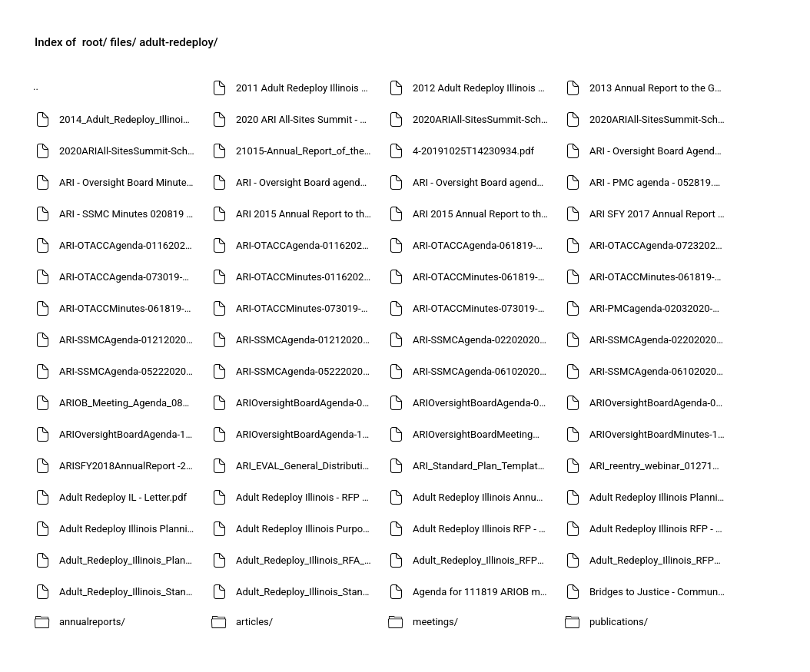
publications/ (619, 622)
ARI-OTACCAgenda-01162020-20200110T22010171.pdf (129, 245)
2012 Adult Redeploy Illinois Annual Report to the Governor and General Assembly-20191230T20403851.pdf (482, 88)
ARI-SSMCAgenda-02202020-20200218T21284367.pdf (659, 340)
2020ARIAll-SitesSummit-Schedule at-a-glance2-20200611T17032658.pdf (659, 119)
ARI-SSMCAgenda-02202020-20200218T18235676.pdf (482, 340)
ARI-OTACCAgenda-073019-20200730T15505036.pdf (129, 277)
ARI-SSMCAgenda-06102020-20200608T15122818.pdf (659, 371)
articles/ (254, 622)
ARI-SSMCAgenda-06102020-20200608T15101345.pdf (482, 371)
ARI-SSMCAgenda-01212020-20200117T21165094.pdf (129, 340)
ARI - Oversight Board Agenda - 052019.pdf (659, 151)
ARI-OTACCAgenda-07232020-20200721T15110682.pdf (659, 245)
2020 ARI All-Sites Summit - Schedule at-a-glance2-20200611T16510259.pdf (305, 119)
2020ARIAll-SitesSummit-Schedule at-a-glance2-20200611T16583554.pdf (482, 119)
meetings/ (435, 622)
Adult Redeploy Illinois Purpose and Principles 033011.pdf (305, 529)
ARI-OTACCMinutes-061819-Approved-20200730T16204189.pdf (659, 277)
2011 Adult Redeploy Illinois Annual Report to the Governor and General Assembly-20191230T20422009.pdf (305, 88)
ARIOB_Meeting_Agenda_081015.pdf (129, 403)
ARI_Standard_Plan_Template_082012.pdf (482, 466)
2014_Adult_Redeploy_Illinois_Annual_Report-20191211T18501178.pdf (129, 119)
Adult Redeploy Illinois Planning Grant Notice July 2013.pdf (659, 497)
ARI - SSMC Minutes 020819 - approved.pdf (129, 214)
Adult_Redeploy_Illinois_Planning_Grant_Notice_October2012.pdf (129, 560)
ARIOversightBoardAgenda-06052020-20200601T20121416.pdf (482, 403)
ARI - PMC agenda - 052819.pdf (659, 182)
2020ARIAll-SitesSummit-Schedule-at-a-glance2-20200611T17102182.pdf (129, 151)
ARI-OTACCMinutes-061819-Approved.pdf (129, 308)
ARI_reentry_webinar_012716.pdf (659, 466)
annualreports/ (92, 622)
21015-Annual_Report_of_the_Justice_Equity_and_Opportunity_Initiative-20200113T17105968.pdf (305, 151)
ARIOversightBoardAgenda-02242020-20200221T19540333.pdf (305, 403)
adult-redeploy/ (178, 42)
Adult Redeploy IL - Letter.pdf (123, 497)
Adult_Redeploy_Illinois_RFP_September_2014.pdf (659, 560)
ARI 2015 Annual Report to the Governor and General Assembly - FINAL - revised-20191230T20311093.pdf (482, 214)
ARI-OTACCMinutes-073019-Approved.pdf (482, 308)
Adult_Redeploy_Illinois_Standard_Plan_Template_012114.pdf (129, 592)
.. (36, 86)
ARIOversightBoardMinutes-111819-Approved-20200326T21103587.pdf (659, 434)
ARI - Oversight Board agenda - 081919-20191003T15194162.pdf (305, 182)
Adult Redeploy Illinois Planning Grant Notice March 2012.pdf (129, 529)
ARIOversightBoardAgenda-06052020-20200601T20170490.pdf (659, 403)
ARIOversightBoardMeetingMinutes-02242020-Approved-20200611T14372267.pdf (482, 434)
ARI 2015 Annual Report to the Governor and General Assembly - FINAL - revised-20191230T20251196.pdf (305, 214)
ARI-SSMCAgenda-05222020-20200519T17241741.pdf (305, 371)
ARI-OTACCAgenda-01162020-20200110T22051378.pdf (305, 245)
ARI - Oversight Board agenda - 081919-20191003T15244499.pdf (482, 182)
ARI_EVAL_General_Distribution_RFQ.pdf (305, 466)
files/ (123, 42)
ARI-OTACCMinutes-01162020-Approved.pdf (305, 277)
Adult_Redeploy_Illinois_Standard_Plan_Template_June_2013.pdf (305, 592)
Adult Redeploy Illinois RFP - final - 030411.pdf (659, 529)
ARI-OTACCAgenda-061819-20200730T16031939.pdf (482, 245)
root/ (95, 42)
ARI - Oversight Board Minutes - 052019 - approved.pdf (129, 182)
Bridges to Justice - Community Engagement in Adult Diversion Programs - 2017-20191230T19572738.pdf (659, 592)
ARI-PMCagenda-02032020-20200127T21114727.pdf (659, 308)
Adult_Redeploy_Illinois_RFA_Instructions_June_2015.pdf (305, 560)
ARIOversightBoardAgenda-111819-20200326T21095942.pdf (305, 434)
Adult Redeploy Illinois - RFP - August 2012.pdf (305, 497)
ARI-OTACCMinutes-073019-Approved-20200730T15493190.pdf (305, 308)
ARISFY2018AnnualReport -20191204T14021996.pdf (129, 466)
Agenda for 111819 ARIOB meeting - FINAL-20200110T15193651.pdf (482, 592)
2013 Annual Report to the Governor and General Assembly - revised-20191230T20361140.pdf (659, 88)
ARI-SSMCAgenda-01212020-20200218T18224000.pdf (305, 340)
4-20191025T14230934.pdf (473, 151)
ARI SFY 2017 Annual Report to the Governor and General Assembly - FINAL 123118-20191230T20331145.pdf (659, 214)
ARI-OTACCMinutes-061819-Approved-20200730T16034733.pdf (482, 277)
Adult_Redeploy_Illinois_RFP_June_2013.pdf (482, 560)
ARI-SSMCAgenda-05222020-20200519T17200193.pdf (129, 371)
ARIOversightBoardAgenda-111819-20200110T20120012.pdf (129, 434)
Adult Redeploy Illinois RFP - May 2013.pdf (482, 529)
